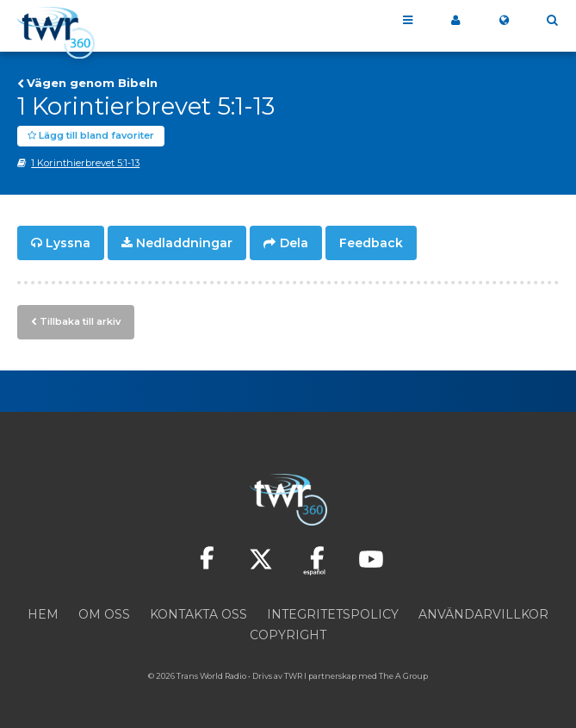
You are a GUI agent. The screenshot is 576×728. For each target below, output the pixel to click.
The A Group (403, 676)
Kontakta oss (198, 614)
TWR (293, 676)
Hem (43, 614)
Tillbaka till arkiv (80, 321)
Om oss (104, 614)
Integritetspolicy (333, 614)
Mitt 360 (455, 21)
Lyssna (68, 243)
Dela (294, 243)
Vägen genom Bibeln (92, 83)
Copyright (288, 635)
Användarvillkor (483, 614)
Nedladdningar (184, 243)
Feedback (371, 243)
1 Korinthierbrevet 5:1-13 (85, 163)
